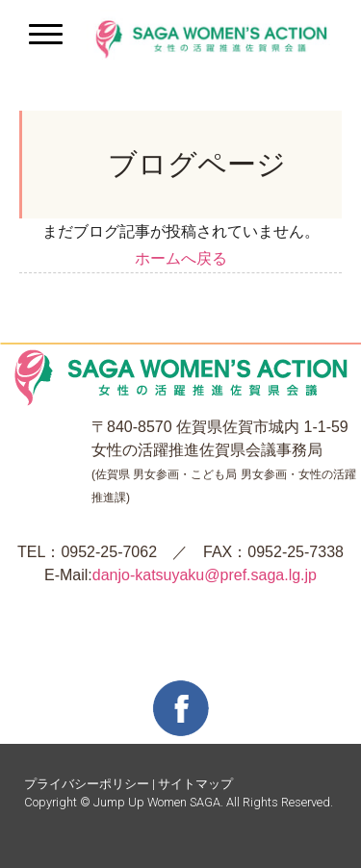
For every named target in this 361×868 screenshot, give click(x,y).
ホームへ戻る (181, 258)
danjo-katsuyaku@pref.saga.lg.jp (205, 575)
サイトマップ (195, 784)
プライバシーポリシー (87, 784)
